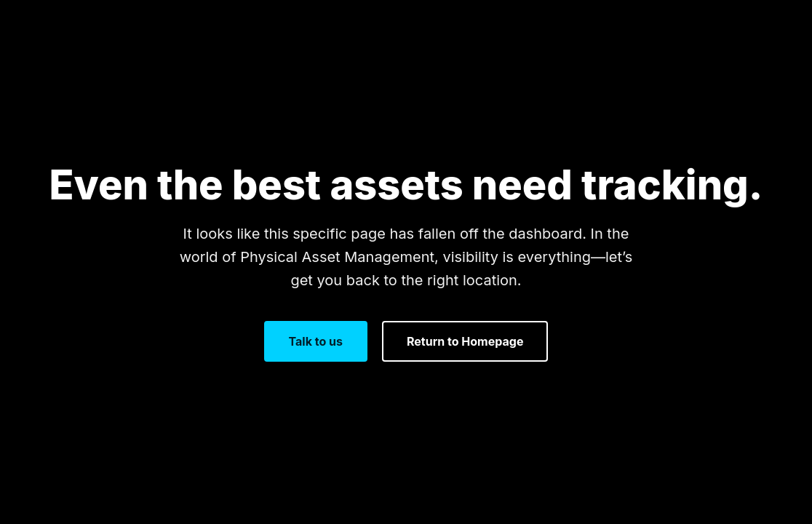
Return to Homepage (465, 341)
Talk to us (316, 341)
